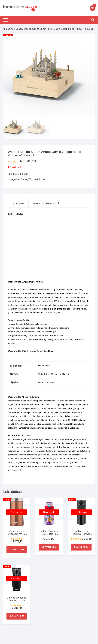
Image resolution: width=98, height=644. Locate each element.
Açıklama (18, 203)
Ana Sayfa (8, 29)
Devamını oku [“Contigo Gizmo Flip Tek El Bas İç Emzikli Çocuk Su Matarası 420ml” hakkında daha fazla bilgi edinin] (49, 547)
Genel (19, 29)
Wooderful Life (37, 179)
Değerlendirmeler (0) (46, 203)
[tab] (18, 203)
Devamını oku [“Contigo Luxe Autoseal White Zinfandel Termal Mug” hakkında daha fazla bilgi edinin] (17, 549)
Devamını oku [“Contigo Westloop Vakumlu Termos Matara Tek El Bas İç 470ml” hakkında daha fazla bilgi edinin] (17, 616)
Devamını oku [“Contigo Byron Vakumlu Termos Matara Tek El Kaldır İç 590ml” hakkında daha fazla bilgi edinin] (81, 547)
